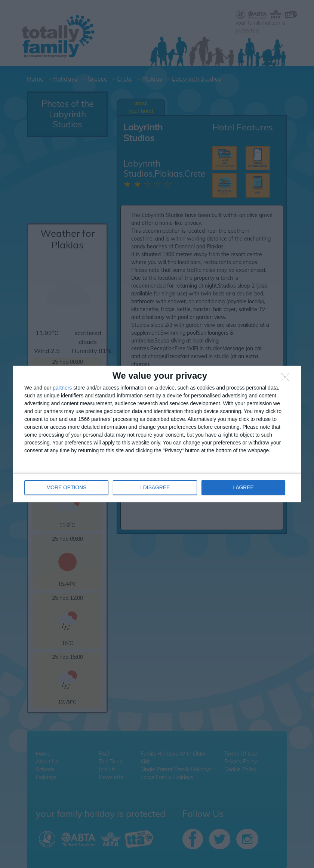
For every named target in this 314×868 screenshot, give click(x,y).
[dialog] (157, 434)
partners (62, 388)
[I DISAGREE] (287, 379)
